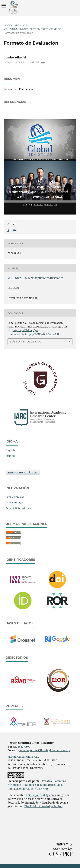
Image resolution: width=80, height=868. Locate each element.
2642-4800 (24, 747)
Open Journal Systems (42, 795)
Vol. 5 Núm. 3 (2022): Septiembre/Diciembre (32, 29)
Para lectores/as (15, 497)
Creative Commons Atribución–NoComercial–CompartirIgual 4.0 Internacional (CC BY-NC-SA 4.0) (37, 785)
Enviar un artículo (23, 473)
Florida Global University (23, 757)
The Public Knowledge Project (43, 806)
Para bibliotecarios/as (18, 508)
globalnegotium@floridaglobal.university (44, 750)
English (10, 450)
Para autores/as (15, 502)
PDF (13, 224)
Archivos (21, 25)
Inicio (8, 25)
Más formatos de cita (25, 342)
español (11, 456)
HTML (14, 230)
